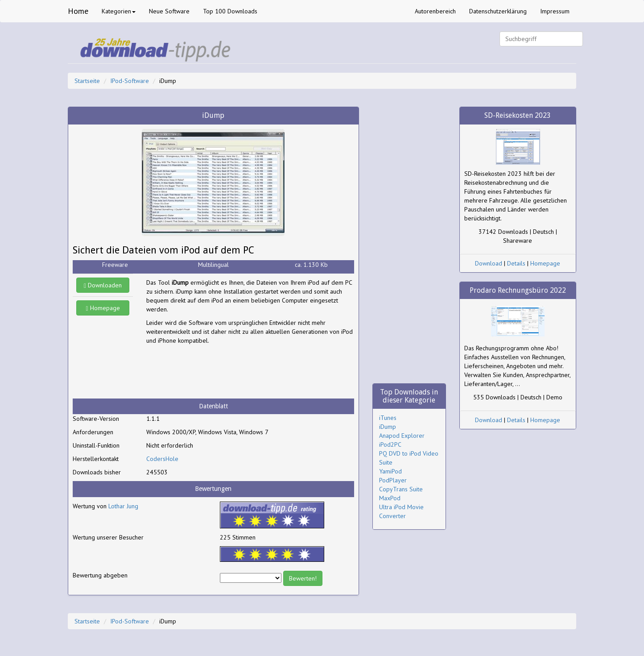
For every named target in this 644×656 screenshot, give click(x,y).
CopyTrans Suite (401, 489)
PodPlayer (393, 480)
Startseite (87, 81)
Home (78, 11)
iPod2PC (390, 444)
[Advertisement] (218, 372)
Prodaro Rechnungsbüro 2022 (518, 290)
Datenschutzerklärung (498, 11)
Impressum (555, 11)
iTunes (388, 418)
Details (516, 263)
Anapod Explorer (402, 436)
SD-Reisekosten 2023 (518, 115)
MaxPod (390, 498)
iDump (388, 427)
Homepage (103, 308)
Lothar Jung (123, 506)
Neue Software (169, 11)
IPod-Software (130, 81)
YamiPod (390, 471)
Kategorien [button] (119, 11)
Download (489, 263)
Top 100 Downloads (230, 11)
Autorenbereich (435, 11)
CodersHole (162, 459)
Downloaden (103, 285)
